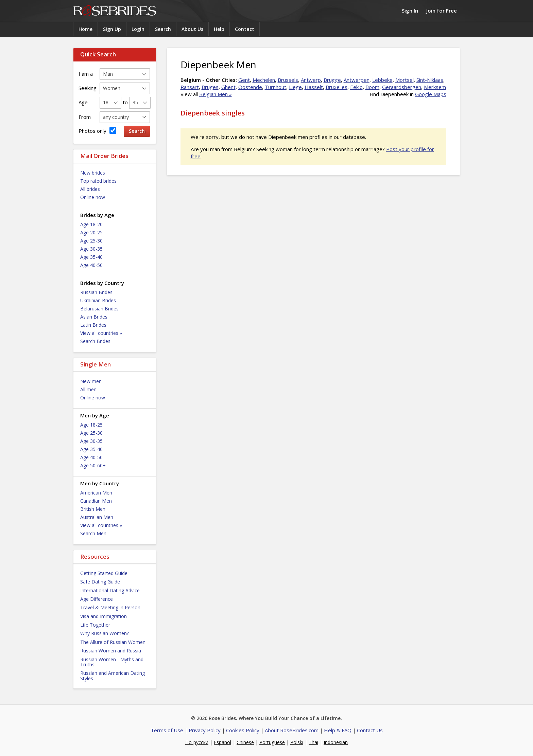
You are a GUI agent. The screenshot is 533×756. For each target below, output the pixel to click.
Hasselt (314, 87)
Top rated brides (98, 181)
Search (163, 29)
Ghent (228, 87)
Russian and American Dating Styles (113, 676)
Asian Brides (94, 317)
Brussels (288, 80)
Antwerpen (357, 80)
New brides (93, 173)
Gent (244, 80)
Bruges (210, 87)
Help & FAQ (338, 730)
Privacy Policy (205, 730)
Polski (297, 742)
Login (138, 29)
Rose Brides (115, 11)
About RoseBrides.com (292, 730)
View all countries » (101, 333)
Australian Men (97, 517)
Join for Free (442, 11)
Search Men (93, 533)
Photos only (97, 131)
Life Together (95, 625)
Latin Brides (93, 325)
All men (88, 389)
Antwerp (311, 80)
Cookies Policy (243, 730)
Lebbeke (382, 80)
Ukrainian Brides (98, 300)
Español (222, 742)
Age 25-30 (91, 241)
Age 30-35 (91, 249)
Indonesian (336, 742)
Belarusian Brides (99, 309)
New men (91, 381)
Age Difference (97, 599)
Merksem (435, 87)
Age (83, 102)
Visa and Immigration (104, 616)
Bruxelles (337, 87)
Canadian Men (96, 501)
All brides (90, 189)
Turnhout (276, 87)
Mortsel (405, 80)
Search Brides (95, 341)
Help (219, 29)
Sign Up (112, 29)
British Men (93, 509)
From (85, 117)
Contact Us (370, 730)
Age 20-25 (91, 232)
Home (85, 29)
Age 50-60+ (93, 465)
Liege (295, 87)
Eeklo (356, 87)
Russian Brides (96, 292)
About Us (192, 29)
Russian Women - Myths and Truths (112, 662)
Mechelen (264, 80)
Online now (93, 197)
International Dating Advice (110, 590)
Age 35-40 (91, 257)
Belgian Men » (216, 94)
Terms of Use (167, 730)
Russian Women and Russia (111, 651)
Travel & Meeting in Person (110, 607)
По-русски (197, 742)
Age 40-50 (91, 265)
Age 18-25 (91, 425)
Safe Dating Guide (100, 582)
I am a (86, 74)
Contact (245, 29)
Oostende (250, 87)
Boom (372, 87)
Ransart (190, 87)
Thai (313, 742)
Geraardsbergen (402, 87)
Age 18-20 (91, 224)
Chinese (245, 742)
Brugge (332, 80)
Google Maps (431, 94)
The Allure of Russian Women (113, 642)
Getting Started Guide (104, 573)
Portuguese (272, 742)
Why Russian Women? (105, 633)
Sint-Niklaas (430, 80)
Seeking (88, 88)
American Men (96, 493)
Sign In (410, 11)
